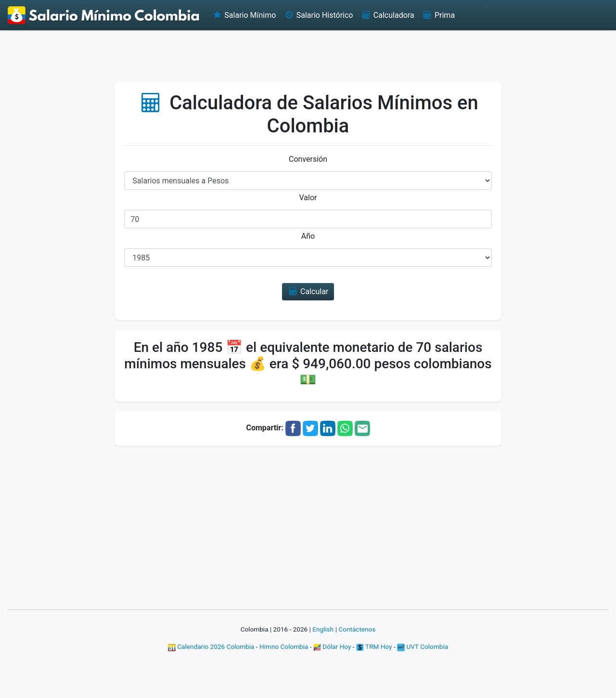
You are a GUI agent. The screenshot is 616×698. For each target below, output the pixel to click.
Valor (308, 198)
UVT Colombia (423, 646)
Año (308, 236)
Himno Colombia (284, 646)
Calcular (308, 291)
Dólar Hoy (332, 646)
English (323, 629)
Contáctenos (357, 629)
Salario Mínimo (244, 15)
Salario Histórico (318, 15)
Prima (438, 15)
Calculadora (387, 15)
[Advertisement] (308, 55)
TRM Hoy (374, 646)
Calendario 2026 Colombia (211, 646)
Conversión (308, 159)
